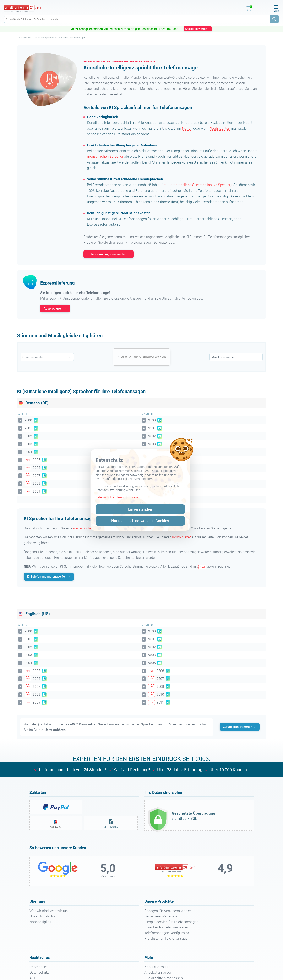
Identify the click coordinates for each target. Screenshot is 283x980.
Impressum (135, 497)
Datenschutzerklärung (110, 497)
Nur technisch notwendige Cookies (140, 521)
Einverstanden (140, 509)
